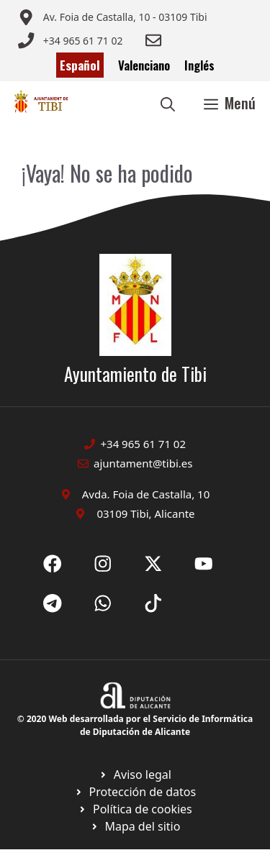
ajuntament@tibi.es (143, 463)
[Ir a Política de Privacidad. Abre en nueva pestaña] (135, 775)
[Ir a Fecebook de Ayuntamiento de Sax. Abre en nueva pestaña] (53, 564)
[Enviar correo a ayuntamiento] (112, 17)
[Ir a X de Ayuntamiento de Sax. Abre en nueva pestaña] (103, 564)
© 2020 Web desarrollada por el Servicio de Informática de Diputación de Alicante (135, 725)
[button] (168, 103)
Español (80, 65)
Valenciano (144, 65)
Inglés (199, 65)
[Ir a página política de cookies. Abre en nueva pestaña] (135, 792)
